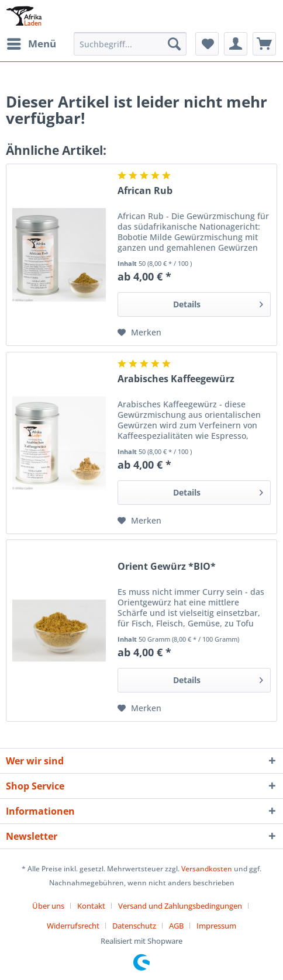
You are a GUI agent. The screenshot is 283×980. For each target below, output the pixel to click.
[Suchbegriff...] (130, 44)
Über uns (48, 906)
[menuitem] (31, 44)
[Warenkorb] (264, 44)
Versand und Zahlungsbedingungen (180, 906)
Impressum (216, 926)
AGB (176, 926)
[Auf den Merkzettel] (139, 333)
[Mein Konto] (236, 44)
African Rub (145, 191)
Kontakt (91, 906)
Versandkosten (207, 869)
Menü (32, 42)
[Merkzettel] (207, 44)
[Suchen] (174, 44)
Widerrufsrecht (73, 926)
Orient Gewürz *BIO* (167, 567)
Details (218, 302)
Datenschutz (134, 926)
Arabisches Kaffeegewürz (176, 379)
